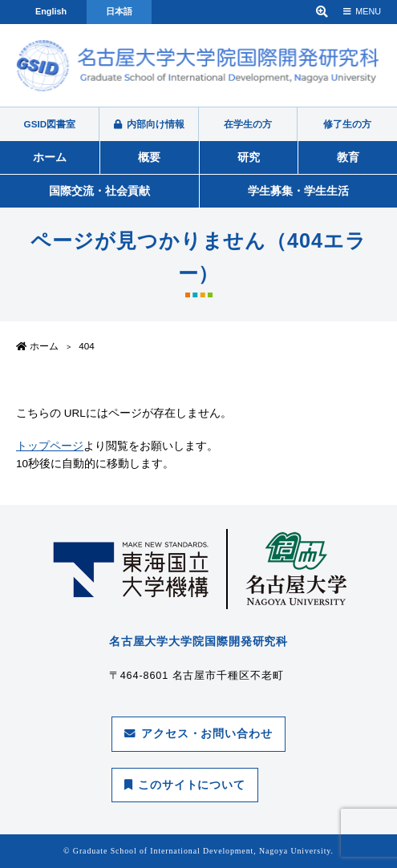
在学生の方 (248, 124)
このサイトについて (185, 785)
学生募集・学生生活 (298, 191)
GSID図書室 (50, 124)
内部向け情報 (149, 124)
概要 (149, 157)
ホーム (50, 157)
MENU (362, 11)
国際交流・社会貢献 (99, 191)
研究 (249, 157)
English (51, 11)
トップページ (50, 446)
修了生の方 (347, 124)
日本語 (119, 11)
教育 (348, 157)
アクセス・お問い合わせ (198, 734)
